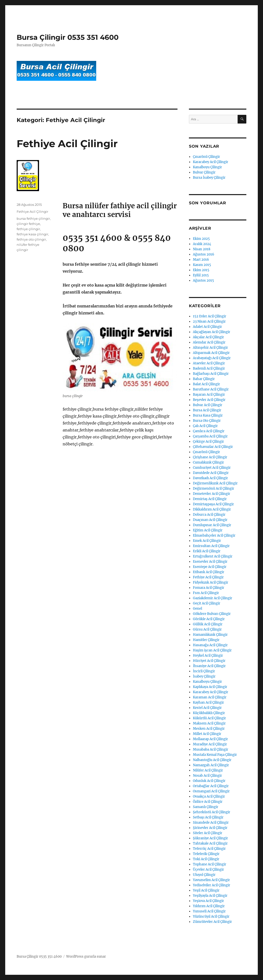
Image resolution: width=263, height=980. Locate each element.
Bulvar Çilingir (204, 172)
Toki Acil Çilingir (206, 859)
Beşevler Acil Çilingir (209, 400)
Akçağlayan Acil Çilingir (212, 332)
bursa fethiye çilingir (33, 218)
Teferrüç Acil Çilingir (209, 849)
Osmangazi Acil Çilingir (211, 791)
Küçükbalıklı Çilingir (209, 713)
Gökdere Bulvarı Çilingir (212, 614)
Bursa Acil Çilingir (207, 410)
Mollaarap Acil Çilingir (210, 739)
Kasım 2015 (202, 265)
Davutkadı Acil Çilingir (210, 478)
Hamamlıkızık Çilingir (210, 635)
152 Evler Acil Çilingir (210, 316)
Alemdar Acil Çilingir (209, 342)
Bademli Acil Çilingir (209, 368)
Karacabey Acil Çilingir (211, 162)
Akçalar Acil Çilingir (208, 337)
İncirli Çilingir (204, 671)
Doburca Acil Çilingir (209, 515)
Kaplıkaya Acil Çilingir (210, 687)
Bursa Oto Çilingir (207, 421)
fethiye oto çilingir (31, 239)
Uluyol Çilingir (204, 875)
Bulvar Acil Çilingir (208, 405)
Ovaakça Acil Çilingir (209, 796)
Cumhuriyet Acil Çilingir (212, 468)
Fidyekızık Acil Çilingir (211, 582)
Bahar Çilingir (204, 379)
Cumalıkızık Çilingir (208, 462)
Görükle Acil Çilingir (209, 619)
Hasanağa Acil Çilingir (210, 645)
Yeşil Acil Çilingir (206, 890)
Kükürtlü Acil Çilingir (209, 718)
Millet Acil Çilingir (207, 734)
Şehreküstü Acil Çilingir (212, 812)
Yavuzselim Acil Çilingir (211, 880)
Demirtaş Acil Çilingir (210, 499)
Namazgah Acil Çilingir (211, 765)
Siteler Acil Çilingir (208, 833)
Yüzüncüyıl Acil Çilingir (211, 916)
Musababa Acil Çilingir (211, 749)
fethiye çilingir (28, 229)
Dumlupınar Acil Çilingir (212, 525)
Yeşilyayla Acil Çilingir (210, 896)
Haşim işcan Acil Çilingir (212, 650)
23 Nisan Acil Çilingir (209, 321)
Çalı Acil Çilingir (205, 426)
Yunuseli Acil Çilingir (209, 911)
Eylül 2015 (201, 275)
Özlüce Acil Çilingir (208, 802)
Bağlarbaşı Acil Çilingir (211, 374)
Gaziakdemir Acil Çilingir (213, 598)
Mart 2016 (201, 260)
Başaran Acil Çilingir (209, 395)
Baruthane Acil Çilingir (211, 389)
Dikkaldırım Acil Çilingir (212, 509)
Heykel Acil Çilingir (208, 656)
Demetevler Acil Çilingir (212, 494)
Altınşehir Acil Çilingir (210, 348)
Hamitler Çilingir (206, 640)
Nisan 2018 (202, 249)
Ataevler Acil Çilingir (209, 363)
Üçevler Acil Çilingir (208, 870)
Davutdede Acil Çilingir (211, 473)
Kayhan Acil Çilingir (208, 703)
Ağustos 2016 (204, 254)
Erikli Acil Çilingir (207, 551)
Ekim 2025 (201, 239)
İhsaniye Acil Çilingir (209, 666)
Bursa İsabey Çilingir (209, 178)
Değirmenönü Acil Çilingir (214, 489)
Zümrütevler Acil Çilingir (212, 922)
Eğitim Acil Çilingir (208, 530)
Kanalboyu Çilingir (207, 167)
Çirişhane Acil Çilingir (210, 457)
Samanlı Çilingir (206, 807)
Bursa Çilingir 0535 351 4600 (68, 37)
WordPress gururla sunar (86, 957)
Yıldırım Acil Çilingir (209, 906)
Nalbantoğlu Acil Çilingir (212, 760)
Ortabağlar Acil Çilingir (211, 786)
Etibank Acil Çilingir (209, 572)
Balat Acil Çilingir (206, 384)
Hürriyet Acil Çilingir (209, 661)
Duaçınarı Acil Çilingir (210, 520)
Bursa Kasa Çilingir (208, 415)
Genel (197, 609)
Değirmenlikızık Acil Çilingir (215, 483)
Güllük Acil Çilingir (208, 624)
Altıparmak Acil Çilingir (211, 353)
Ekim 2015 (201, 270)
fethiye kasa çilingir (32, 234)
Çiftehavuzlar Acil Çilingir (213, 447)
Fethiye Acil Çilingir (67, 144)
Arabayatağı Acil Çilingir (212, 358)
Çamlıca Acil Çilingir (209, 431)
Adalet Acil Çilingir (207, 327)
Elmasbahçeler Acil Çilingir (214, 535)
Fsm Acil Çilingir (206, 593)
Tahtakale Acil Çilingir (210, 843)
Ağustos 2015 (203, 280)
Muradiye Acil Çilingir (210, 744)
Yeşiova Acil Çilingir (208, 901)
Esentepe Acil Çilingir (210, 567)
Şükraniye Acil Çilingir (210, 838)
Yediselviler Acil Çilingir (212, 885)
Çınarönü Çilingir (206, 157)
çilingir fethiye (28, 224)
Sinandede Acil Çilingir (211, 823)
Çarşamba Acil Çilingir (210, 436)
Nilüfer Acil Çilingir (208, 770)
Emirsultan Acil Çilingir (211, 546)
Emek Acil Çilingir (207, 541)
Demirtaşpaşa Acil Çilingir (213, 504)
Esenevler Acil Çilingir (210, 562)
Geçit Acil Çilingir (207, 603)
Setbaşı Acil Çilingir (208, 817)
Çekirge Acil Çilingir (208, 442)
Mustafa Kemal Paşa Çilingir (215, 755)
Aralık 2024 (202, 244)
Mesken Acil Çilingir (209, 729)
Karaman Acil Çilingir (210, 697)
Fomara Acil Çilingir (209, 588)
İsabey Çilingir (204, 676)
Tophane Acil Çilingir (210, 864)
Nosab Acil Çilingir (207, 776)
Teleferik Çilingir (206, 854)
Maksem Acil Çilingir (209, 723)
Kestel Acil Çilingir (207, 708)
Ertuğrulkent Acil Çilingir (213, 556)
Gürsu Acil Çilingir (207, 629)
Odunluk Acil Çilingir (209, 781)
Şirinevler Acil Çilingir (210, 828)
